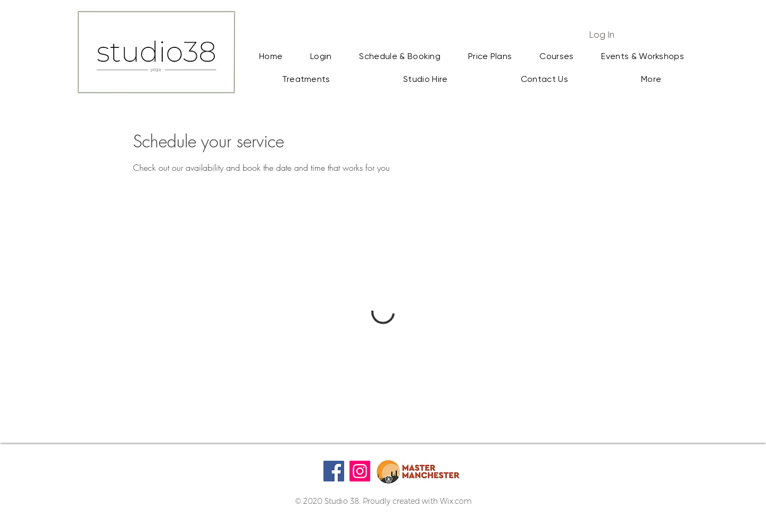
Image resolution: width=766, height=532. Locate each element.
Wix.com (456, 501)
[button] (651, 80)
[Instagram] (360, 471)
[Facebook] (334, 471)
